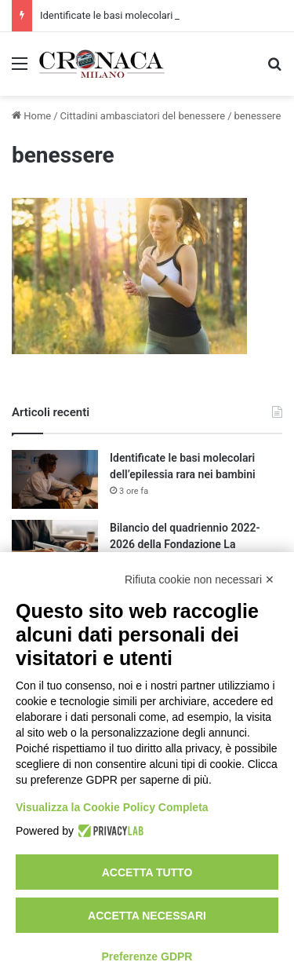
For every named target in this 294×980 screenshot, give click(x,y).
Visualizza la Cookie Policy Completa (112, 807)
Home (31, 116)
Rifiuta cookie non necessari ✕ (200, 580)
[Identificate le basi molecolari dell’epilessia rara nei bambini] (55, 479)
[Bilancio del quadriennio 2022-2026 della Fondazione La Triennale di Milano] (55, 549)
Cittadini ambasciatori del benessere (143, 116)
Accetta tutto (147, 872)
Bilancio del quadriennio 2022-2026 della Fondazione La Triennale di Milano (185, 544)
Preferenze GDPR (147, 956)
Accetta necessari (147, 916)
